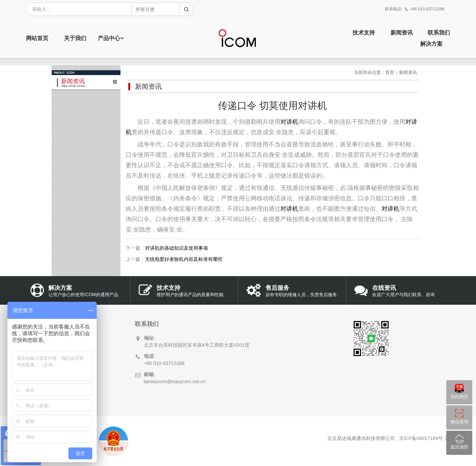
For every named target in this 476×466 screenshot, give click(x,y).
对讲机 (289, 122)
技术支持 (364, 33)
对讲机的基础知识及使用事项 (176, 248)
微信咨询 (459, 422)
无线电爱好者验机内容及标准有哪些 (184, 259)
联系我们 (439, 33)
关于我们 (75, 38)
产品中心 (109, 38)
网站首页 (37, 38)
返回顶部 (459, 447)
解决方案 (431, 44)
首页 (390, 72)
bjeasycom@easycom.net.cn (175, 381)
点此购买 (459, 397)
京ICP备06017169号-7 (423, 438)
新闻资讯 (402, 33)
